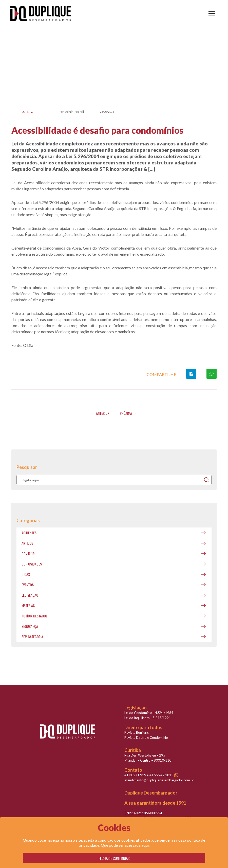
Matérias (27, 112)
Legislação (30, 595)
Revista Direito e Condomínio (146, 738)
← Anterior (100, 413)
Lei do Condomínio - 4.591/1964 (149, 713)
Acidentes (29, 533)
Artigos (27, 543)
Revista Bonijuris (137, 732)
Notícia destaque (34, 616)
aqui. (145, 845)
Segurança (30, 626)
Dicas (26, 574)
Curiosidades (32, 564)
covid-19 (28, 553)
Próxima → (128, 413)
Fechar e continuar (114, 858)
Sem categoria (32, 637)
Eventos (28, 585)
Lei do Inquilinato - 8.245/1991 (148, 718)
